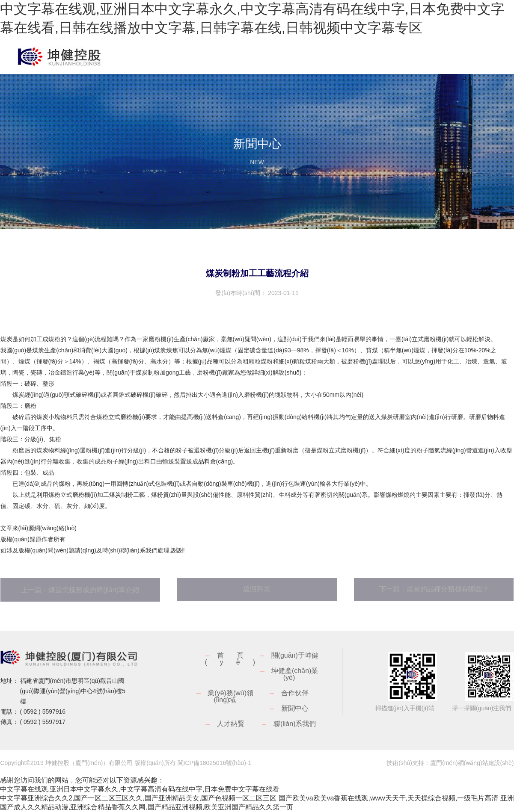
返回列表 (257, 589)
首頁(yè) (236, 659)
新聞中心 (295, 708)
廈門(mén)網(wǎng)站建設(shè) (472, 763)
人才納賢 (231, 724)
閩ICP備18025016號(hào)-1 (215, 763)
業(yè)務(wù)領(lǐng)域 (230, 696)
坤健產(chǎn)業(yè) (295, 674)
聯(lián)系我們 (295, 724)
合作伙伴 (295, 693)
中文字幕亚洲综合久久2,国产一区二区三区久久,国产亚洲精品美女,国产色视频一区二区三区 (138, 798)
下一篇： (434, 589)
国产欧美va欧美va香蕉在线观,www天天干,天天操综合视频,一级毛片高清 (389, 798)
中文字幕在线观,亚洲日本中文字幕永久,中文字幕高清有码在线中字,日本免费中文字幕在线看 (140, 789)
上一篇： (80, 590)
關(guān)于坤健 (295, 655)
